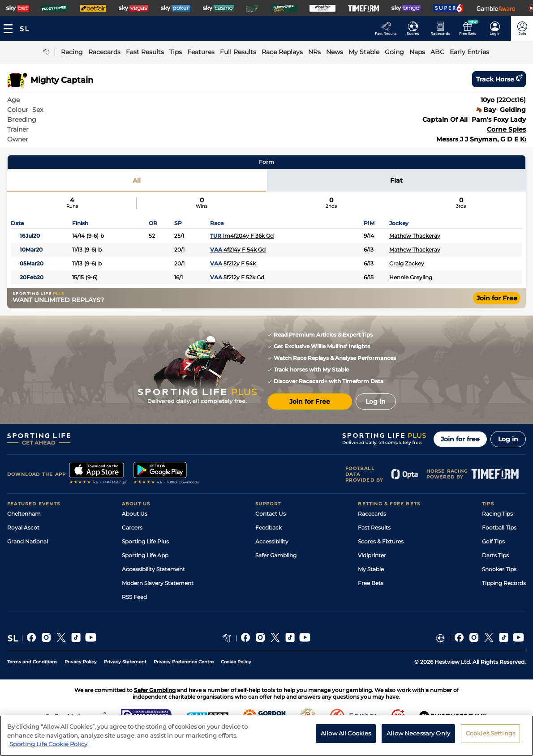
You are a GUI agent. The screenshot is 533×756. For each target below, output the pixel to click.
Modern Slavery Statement (158, 583)
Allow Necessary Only (418, 736)
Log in (508, 439)
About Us (135, 514)
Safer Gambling (276, 555)
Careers (132, 527)
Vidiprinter (372, 555)
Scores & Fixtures (381, 541)
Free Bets (371, 583)
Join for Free (497, 298)
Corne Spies (506, 129)
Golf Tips (493, 541)
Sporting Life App (145, 555)
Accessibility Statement (153, 569)
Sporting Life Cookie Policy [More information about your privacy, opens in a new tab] (48, 747)
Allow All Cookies (346, 736)
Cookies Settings (490, 736)
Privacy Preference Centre (184, 662)
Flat (396, 180)
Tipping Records (504, 583)
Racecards (372, 514)
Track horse (499, 79)
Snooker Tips (499, 569)
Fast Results (374, 527)
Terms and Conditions (32, 662)
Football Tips (499, 527)
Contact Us (271, 514)
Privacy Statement (125, 662)
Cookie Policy (236, 662)
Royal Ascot (23, 527)
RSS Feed (134, 597)
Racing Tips (497, 514)
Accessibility (272, 541)
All (137, 180)
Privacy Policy (81, 662)
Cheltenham (24, 514)
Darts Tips (495, 555)
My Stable (371, 569)
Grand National (28, 541)
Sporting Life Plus (145, 541)
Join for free (460, 439)
